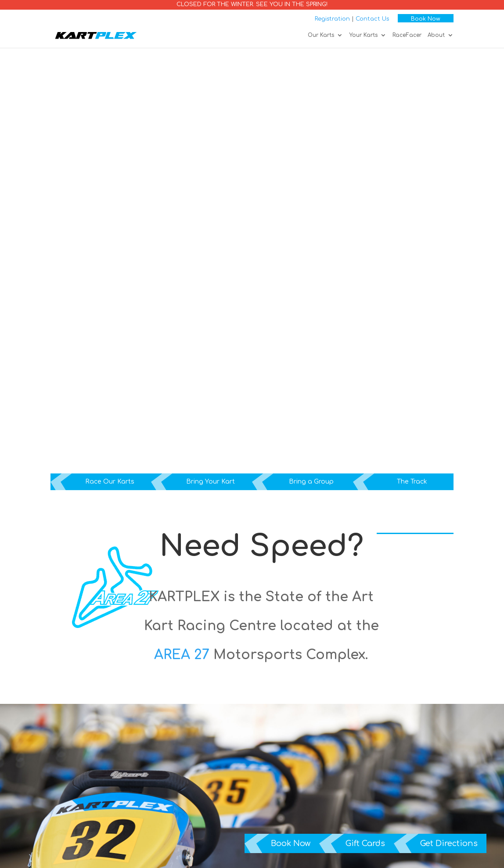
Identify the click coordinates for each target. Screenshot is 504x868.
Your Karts (363, 35)
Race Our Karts (110, 482)
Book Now (426, 19)
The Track (412, 482)
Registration (332, 19)
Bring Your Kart (211, 482)
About (436, 35)
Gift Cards (365, 843)
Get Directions (449, 843)
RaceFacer (407, 35)
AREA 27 (182, 655)
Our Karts (321, 35)
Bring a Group (311, 482)
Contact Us (372, 19)
